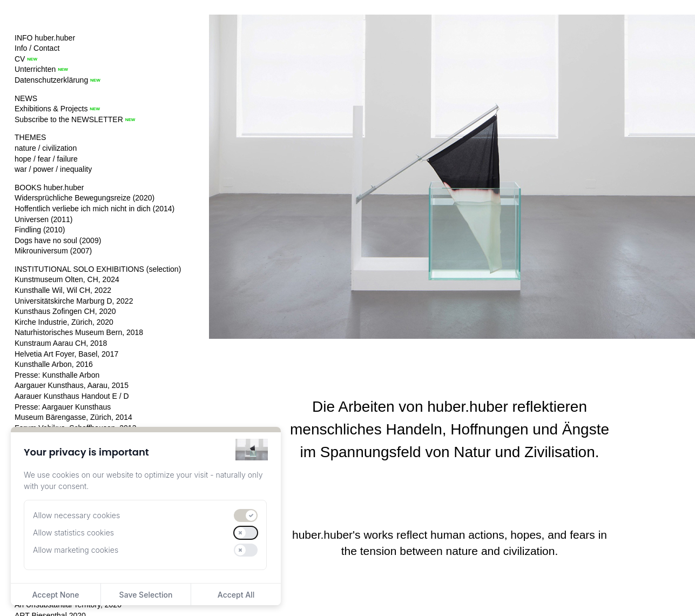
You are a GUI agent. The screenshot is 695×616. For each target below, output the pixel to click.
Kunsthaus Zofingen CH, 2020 (65, 311)
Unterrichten (35, 69)
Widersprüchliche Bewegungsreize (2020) (85, 198)
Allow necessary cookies (76, 515)
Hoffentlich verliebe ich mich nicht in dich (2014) (95, 209)
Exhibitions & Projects (51, 109)
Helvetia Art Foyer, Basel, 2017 (66, 354)
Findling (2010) (40, 230)
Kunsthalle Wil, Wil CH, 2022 (63, 290)
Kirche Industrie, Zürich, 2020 (64, 322)
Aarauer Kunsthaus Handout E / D (72, 396)
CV (20, 59)
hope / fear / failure (46, 159)
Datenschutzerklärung (51, 80)
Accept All (236, 595)
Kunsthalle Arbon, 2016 (54, 364)
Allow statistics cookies (73, 533)
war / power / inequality (53, 169)
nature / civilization (46, 148)
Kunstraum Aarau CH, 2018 (61, 343)
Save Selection (146, 595)
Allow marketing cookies (76, 550)
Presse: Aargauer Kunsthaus (63, 407)
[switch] (246, 515)
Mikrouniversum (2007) (53, 251)
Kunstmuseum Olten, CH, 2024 (67, 279)
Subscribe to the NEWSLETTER (69, 119)
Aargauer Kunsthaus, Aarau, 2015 (72, 385)
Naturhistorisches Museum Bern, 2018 (79, 332)
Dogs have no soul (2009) (58, 240)
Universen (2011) (43, 219)
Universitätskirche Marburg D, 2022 (74, 301)
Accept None (55, 595)
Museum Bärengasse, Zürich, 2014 (73, 417)
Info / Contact (37, 48)
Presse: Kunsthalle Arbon (57, 375)
